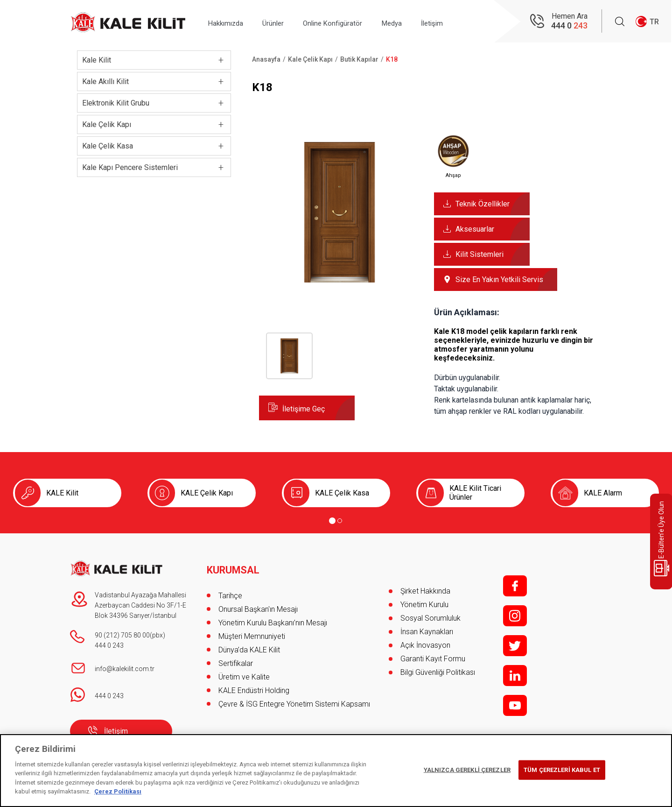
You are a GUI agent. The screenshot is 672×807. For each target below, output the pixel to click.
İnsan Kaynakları (427, 632)
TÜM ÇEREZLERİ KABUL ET (562, 770)
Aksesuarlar (475, 229)
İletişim (461, 22)
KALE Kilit (62, 493)
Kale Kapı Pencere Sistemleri (130, 167)
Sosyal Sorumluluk (430, 618)
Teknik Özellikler (483, 204)
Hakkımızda (229, 22)
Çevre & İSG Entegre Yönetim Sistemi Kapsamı (294, 699)
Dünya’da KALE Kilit (249, 645)
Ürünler (283, 22)
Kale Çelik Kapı (107, 124)
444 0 (569, 26)
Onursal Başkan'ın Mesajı (258, 605)
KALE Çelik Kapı (207, 493)
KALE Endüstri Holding (254, 686)
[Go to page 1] (332, 521)
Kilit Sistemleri (479, 254)
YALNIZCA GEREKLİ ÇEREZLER (467, 770)
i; (515, 616)
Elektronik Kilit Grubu (116, 103)
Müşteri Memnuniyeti (252, 632)
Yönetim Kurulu (424, 605)
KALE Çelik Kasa (342, 493)
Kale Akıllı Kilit (105, 81)
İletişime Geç (304, 409)
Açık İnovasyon (425, 645)
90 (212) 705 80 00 (122, 635)
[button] (339, 290)
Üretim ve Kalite (244, 672)
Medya (415, 22)
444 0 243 (109, 645)
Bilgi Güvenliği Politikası (438, 672)
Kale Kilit (97, 60)
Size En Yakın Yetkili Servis (499, 280)
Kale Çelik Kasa (108, 146)
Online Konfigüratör (349, 22)
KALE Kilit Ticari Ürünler (475, 493)
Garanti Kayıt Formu (434, 659)
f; (515, 586)
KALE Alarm (603, 493)
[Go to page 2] (340, 521)
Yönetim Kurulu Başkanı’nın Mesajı (273, 618)
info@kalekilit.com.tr (125, 669)
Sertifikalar (236, 659)
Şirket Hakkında (425, 591)
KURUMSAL (234, 566)
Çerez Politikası (118, 791)
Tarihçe (230, 591)
